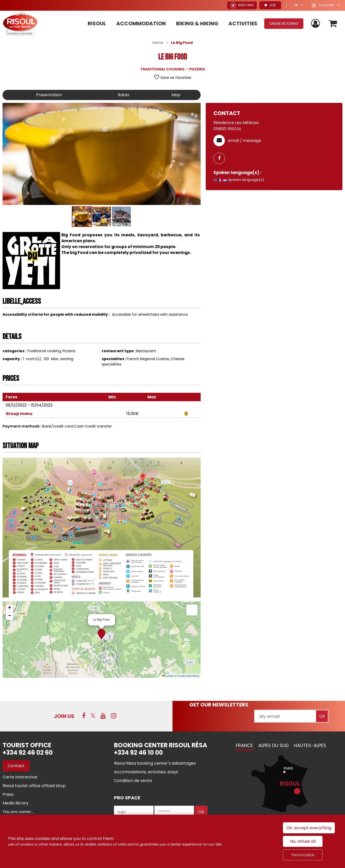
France (244, 745)
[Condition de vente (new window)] (133, 781)
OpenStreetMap (189, 676)
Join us (64, 716)
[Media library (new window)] (16, 803)
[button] (333, 24)
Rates (124, 95)
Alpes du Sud (273, 745)
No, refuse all (303, 841)
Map (176, 95)
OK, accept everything (309, 828)
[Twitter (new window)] (93, 716)
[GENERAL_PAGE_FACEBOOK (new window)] (221, 158)
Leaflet (168, 676)
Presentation (49, 95)
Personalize (303, 855)
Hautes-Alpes (310, 745)
